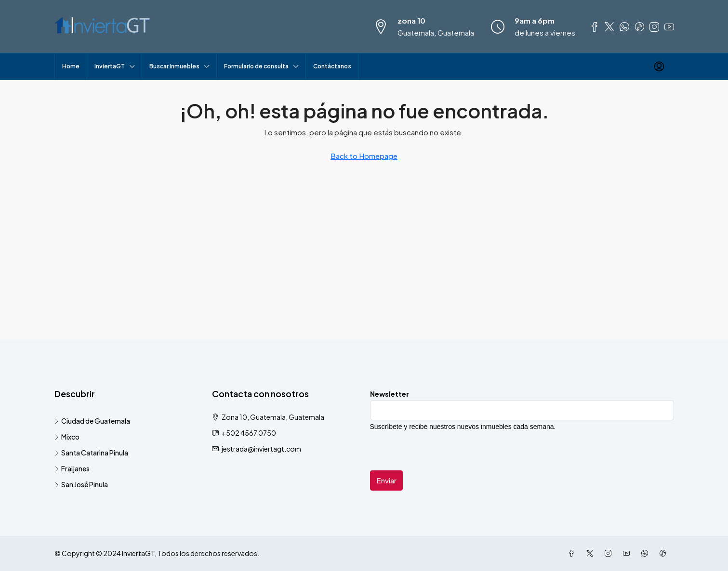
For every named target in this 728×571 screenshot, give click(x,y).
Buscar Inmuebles (174, 66)
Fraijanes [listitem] (72, 468)
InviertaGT (110, 66)
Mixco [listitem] (67, 437)
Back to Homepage (364, 156)
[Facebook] (573, 553)
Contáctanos (332, 66)
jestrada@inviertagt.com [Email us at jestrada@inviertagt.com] (261, 449)
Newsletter (390, 394)
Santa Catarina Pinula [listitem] (91, 453)
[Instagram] (610, 553)
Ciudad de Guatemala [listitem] (92, 421)
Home (71, 66)
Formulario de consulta (256, 66)
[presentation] (443, 452)
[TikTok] (665, 553)
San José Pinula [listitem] (81, 484)
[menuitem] (659, 66)
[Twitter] (592, 553)
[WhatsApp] (647, 553)
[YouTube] (628, 553)
